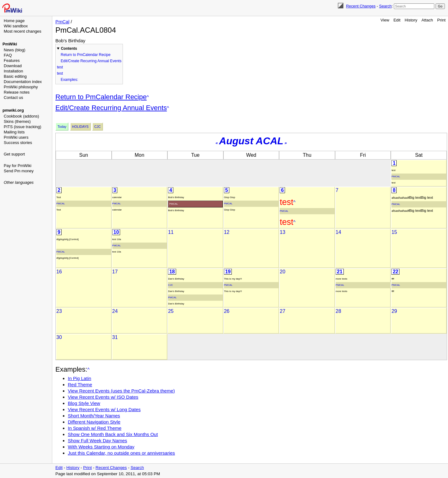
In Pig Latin (79, 378)
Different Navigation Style (94, 422)
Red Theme (80, 385)
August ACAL (251, 141)
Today (62, 127)
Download (13, 66)
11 (171, 232)
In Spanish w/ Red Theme (95, 428)
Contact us (13, 97)
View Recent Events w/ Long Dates (104, 409)
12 (227, 232)
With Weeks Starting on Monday (101, 447)
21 (340, 272)
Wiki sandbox (16, 26)
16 (59, 272)
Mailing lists (14, 132)
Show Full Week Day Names (98, 441)
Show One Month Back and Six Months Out (113, 434)
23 (59, 311)
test (60, 67)
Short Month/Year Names (94, 416)
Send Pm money (19, 171)
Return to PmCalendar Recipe (86, 55)
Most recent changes (23, 31)
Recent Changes (361, 6)
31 (115, 337)
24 (115, 311)
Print (441, 20)
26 (227, 311)
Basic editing (15, 76)
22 (395, 272)
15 (394, 232)
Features (12, 60)
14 (338, 232)
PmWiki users (16, 137)
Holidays (80, 127)
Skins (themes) (17, 121)
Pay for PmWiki (18, 166)
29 (394, 311)
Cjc (98, 127)
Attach (427, 20)
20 (282, 272)
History (411, 20)
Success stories (18, 143)
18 (172, 272)
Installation (13, 71)
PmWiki (10, 44)
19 (228, 272)
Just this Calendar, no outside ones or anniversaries (121, 453)
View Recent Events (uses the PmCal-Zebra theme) (121, 391)
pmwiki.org (13, 110)
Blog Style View (84, 403)
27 (282, 311)
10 (116, 232)
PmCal (62, 22)
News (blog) (14, 50)
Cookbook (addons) (21, 116)
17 (115, 272)
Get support (14, 154)
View (385, 20)
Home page (14, 21)
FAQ (8, 55)
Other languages (19, 182)
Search (385, 6)
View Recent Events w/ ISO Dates (103, 397)
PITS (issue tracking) (23, 127)
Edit (397, 20)
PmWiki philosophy (21, 87)
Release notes (17, 92)
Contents (69, 49)
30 (59, 337)
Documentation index (23, 82)
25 (171, 311)
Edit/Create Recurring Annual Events (91, 61)
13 (282, 232)
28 (338, 311)
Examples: (69, 80)
